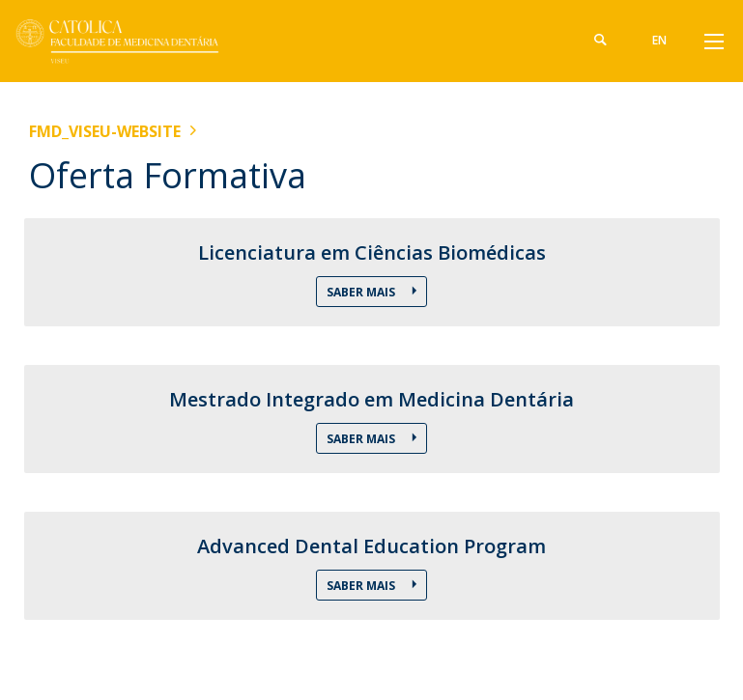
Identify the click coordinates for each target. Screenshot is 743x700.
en (660, 40)
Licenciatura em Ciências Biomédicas (372, 253)
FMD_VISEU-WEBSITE (105, 131)
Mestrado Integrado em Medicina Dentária (371, 400)
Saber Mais (362, 292)
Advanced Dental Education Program (371, 546)
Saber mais (362, 439)
